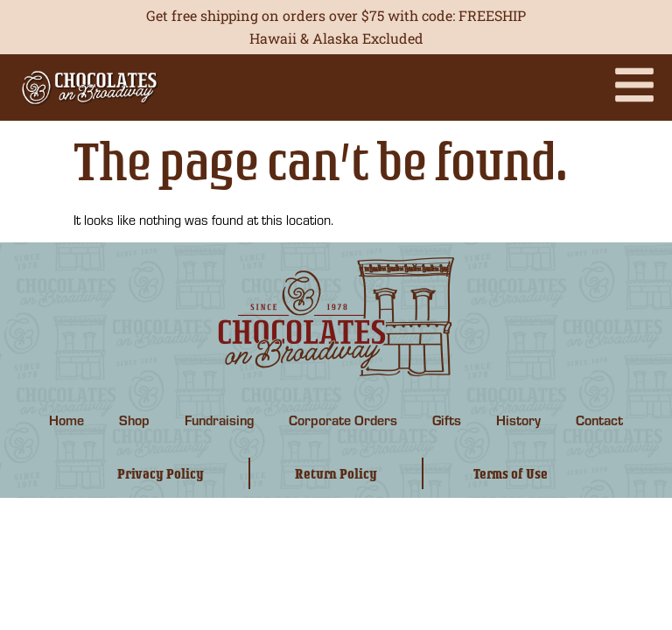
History (518, 420)
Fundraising (219, 420)
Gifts (447, 420)
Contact (599, 420)
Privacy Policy (161, 473)
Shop (134, 420)
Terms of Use (511, 473)
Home (66, 420)
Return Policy (336, 473)
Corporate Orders (343, 420)
